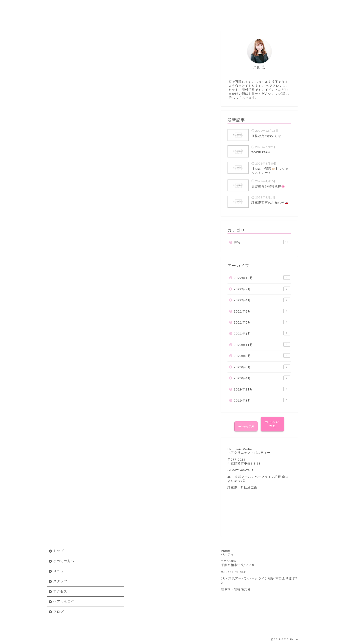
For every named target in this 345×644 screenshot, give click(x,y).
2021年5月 (262, 322)
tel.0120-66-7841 (273, 424)
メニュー (110, 19)
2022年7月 (262, 289)
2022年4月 (262, 300)
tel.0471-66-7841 (234, 572)
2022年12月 (262, 278)
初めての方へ (68, 19)
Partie (172, 7)
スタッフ (152, 19)
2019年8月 (262, 400)
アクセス (193, 19)
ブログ (277, 19)
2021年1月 (262, 333)
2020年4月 (262, 378)
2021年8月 (262, 311)
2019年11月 (262, 389)
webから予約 (246, 426)
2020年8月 (262, 355)
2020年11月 (262, 344)
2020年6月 (262, 367)
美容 (130, 32)
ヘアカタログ (235, 19)
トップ (59, 551)
